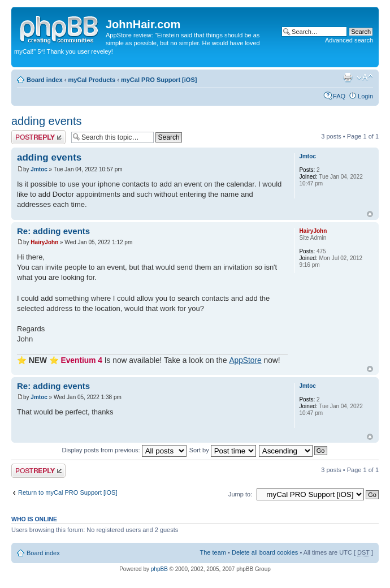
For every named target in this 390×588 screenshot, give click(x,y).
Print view (348, 77)
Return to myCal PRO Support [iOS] (68, 492)
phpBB (159, 569)
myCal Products (92, 80)
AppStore (245, 360)
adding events (47, 121)
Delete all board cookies (265, 552)
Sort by (223, 450)
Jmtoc (39, 169)
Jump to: (240, 494)
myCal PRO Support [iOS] (159, 80)
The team (213, 552)
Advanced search (349, 40)
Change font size (365, 77)
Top (370, 214)
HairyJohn (44, 242)
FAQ (339, 96)
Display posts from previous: (124, 450)
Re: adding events (53, 231)
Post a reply (38, 137)
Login (365, 96)
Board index (45, 80)
